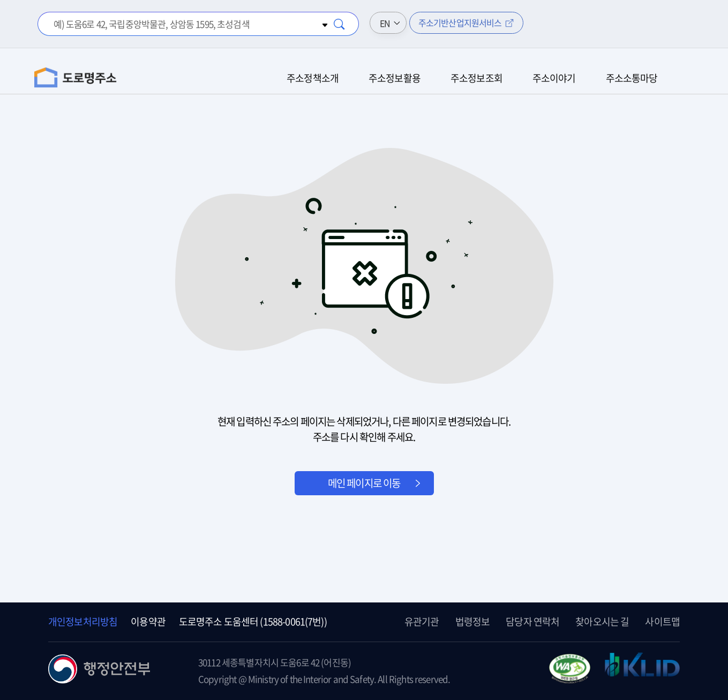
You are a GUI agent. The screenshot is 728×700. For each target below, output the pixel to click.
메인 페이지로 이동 (364, 483)
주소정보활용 (395, 78)
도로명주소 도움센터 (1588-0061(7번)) (253, 621)
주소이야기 (554, 78)
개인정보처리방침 (83, 621)
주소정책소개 (313, 78)
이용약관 (148, 621)
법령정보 (473, 621)
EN (385, 23)
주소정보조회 (476, 78)
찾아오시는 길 (602, 621)
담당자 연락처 (532, 621)
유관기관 (422, 621)
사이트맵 (662, 621)
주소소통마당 (632, 78)
